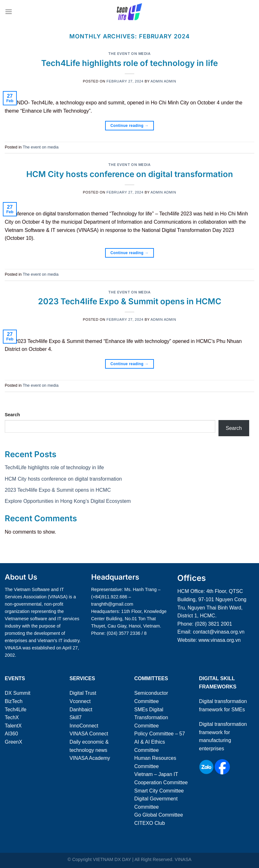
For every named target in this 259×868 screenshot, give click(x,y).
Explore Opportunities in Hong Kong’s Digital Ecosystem (68, 501)
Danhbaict (81, 710)
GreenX (13, 742)
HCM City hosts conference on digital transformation (130, 174)
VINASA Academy (90, 758)
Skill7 (76, 717)
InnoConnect (84, 726)
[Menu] (9, 12)
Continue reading (130, 126)
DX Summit (18, 693)
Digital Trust (83, 693)
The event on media (129, 54)
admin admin (164, 81)
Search (12, 415)
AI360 (11, 734)
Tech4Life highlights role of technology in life (129, 63)
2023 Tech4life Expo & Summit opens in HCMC (130, 301)
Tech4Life (16, 710)
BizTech (14, 701)
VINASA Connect (89, 734)
